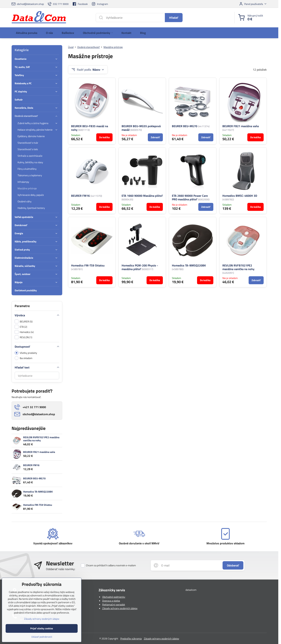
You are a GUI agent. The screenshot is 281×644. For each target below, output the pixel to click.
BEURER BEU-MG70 (185, 126)
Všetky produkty (26, 353)
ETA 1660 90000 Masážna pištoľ (142, 196)
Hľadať (174, 18)
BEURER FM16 (80, 196)
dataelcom (191, 590)
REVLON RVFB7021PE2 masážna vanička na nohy (41, 439)
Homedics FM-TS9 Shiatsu (88, 265)
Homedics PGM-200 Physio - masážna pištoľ (140, 267)
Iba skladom (24, 358)
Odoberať (233, 565)
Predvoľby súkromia (131, 638)
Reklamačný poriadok (114, 604)
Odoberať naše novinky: (61, 569)
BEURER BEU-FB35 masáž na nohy (90, 128)
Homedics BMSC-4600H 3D (240, 196)
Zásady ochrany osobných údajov (120, 608)
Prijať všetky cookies (42, 633)
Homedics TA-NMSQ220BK (38, 492)
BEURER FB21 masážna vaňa (241, 126)
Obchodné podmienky (114, 597)
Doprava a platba (111, 601)
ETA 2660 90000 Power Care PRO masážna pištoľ (190, 197)
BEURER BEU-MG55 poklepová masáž (141, 128)
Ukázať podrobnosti (42, 642)
